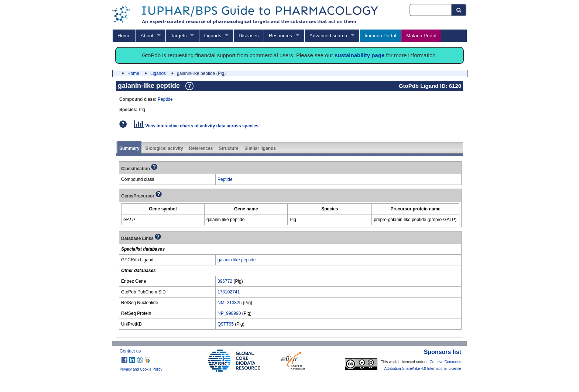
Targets (179, 36)
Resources (280, 36)
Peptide (165, 99)
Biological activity (164, 148)
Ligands (213, 36)
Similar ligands (260, 148)
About (147, 36)
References (201, 148)
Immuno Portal (380, 36)
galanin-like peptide (237, 260)
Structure (228, 148)
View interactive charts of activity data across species (196, 126)
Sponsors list (443, 352)
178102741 (229, 292)
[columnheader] (163, 209)
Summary (129, 148)
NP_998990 (229, 313)
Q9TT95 (226, 324)
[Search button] (459, 10)
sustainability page (359, 55)
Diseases (249, 36)
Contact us (130, 351)
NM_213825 (229, 303)
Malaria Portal (421, 36)
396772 (225, 281)
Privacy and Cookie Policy (141, 369)
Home (124, 36)
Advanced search (328, 36)
